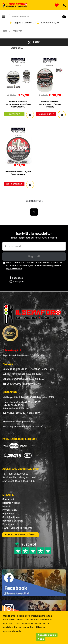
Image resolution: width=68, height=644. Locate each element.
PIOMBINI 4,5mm (18, 62)
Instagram (17, 282)
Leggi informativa (14, 269)
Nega (41, 639)
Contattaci (8, 499)
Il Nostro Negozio (11, 503)
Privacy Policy (10, 510)
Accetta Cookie (47, 635)
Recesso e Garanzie (13, 521)
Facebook (16, 278)
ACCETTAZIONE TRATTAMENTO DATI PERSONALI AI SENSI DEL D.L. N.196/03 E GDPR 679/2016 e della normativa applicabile (34, 266)
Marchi (6, 507)
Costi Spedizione (11, 517)
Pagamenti (8, 514)
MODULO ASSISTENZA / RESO (20, 535)
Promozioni (8, 524)
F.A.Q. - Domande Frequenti (17, 528)
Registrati (34, 256)
